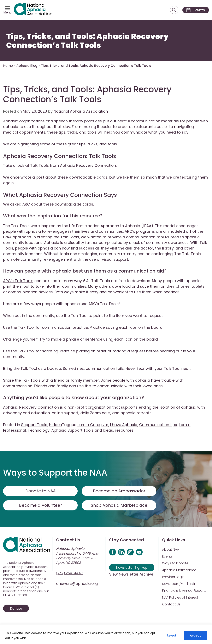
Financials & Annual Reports (184, 591)
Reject (172, 635)
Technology (39, 430)
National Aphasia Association (81, 111)
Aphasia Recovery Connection (31, 407)
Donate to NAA (40, 491)
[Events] (195, 10)
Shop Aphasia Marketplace (119, 505)
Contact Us (171, 604)
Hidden (55, 425)
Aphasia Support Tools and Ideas (82, 430)
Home (8, 66)
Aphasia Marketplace (179, 570)
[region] (106, 634)
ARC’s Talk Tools (18, 281)
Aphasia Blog (27, 66)
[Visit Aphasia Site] (33, 10)
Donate (16, 609)
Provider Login (173, 577)
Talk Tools (40, 166)
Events (167, 557)
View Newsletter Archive (131, 574)
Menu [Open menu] (8, 12)
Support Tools (34, 425)
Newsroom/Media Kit (179, 584)
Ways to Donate (175, 563)
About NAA (171, 550)
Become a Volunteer (40, 505)
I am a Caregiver (93, 425)
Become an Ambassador (119, 491)
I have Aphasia (124, 425)
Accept (195, 635)
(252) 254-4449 (69, 573)
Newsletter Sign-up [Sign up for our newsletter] (132, 568)
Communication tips (158, 425)
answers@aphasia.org (77, 584)
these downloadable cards (83, 177)
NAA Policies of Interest (180, 598)
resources (124, 430)
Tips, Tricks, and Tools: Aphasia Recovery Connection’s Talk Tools (87, 41)
